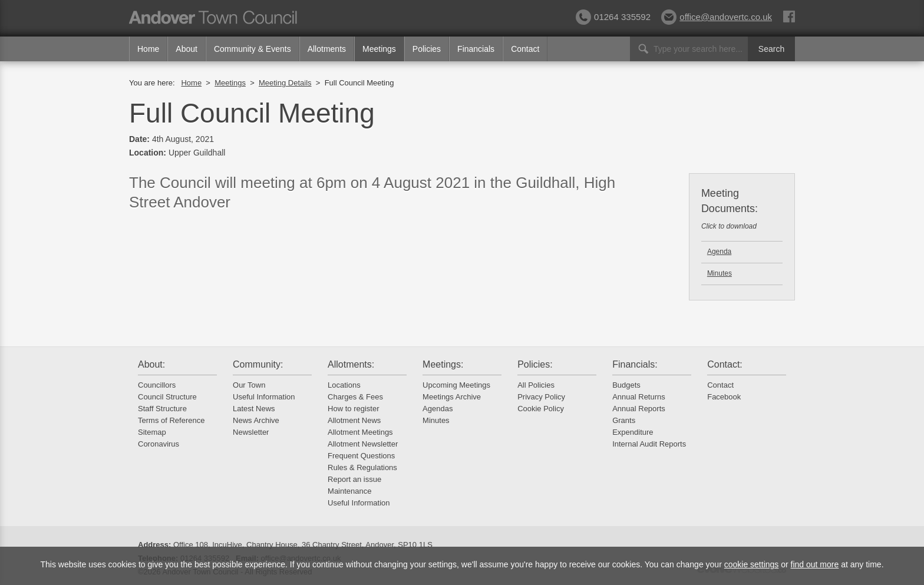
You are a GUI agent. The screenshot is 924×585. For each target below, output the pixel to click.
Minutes (720, 273)
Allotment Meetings (360, 432)
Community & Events (253, 49)
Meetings (379, 49)
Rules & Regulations (362, 467)
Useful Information (264, 397)
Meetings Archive (452, 397)
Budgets (626, 385)
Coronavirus (159, 444)
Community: (258, 364)
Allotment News (354, 420)
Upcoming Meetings (456, 385)
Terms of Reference (171, 420)
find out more (815, 564)
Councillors (157, 385)
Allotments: (351, 364)
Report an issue (354, 479)
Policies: (535, 364)
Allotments (327, 49)
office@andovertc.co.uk (717, 17)
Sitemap (152, 432)
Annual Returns (639, 397)
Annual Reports (639, 409)
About (187, 49)
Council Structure (167, 397)
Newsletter (251, 432)
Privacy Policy (541, 397)
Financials (476, 49)
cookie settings (752, 564)
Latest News (254, 409)
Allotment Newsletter (363, 444)
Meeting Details (285, 83)
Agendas (438, 409)
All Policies (536, 385)
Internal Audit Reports (649, 444)
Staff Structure (162, 409)
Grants (624, 420)
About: (151, 364)
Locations (344, 385)
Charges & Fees (355, 397)
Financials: (635, 364)
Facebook (724, 397)
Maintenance (349, 491)
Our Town (249, 385)
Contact (525, 49)
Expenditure (633, 432)
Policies (427, 49)
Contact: (725, 364)
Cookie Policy (541, 409)
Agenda (719, 252)
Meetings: (443, 364)
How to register (353, 409)
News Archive (256, 420)
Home (148, 49)
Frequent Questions (361, 456)
